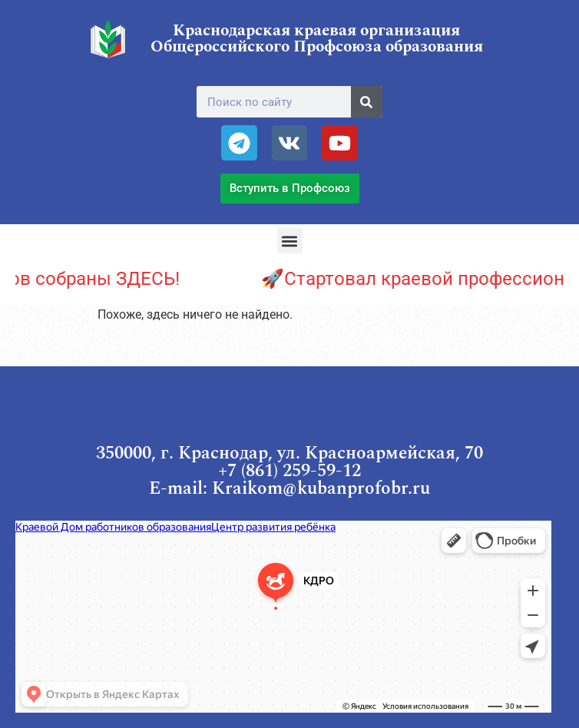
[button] (290, 241)
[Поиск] (367, 102)
